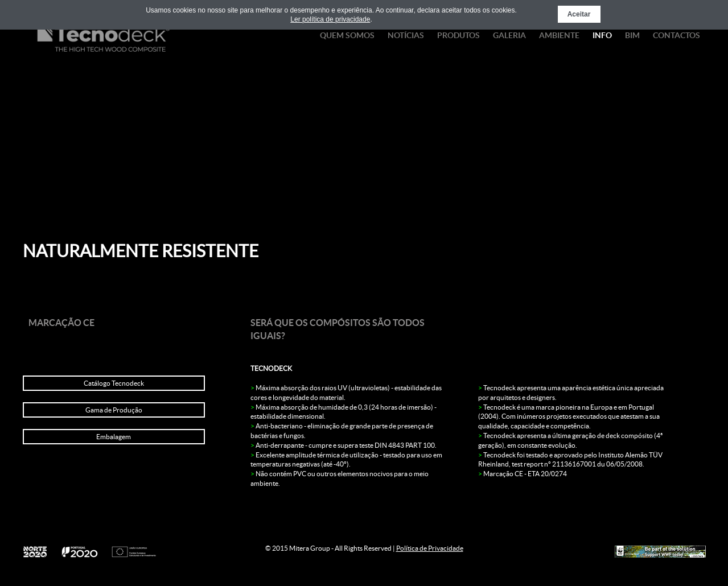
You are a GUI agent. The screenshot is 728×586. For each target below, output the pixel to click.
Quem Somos (347, 35)
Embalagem (114, 437)
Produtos (458, 35)
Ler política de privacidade (330, 19)
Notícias (406, 35)
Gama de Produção (114, 410)
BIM (632, 35)
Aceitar (579, 14)
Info (602, 35)
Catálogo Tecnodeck (114, 383)
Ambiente (559, 35)
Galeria (509, 35)
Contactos (676, 35)
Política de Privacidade (430, 548)
